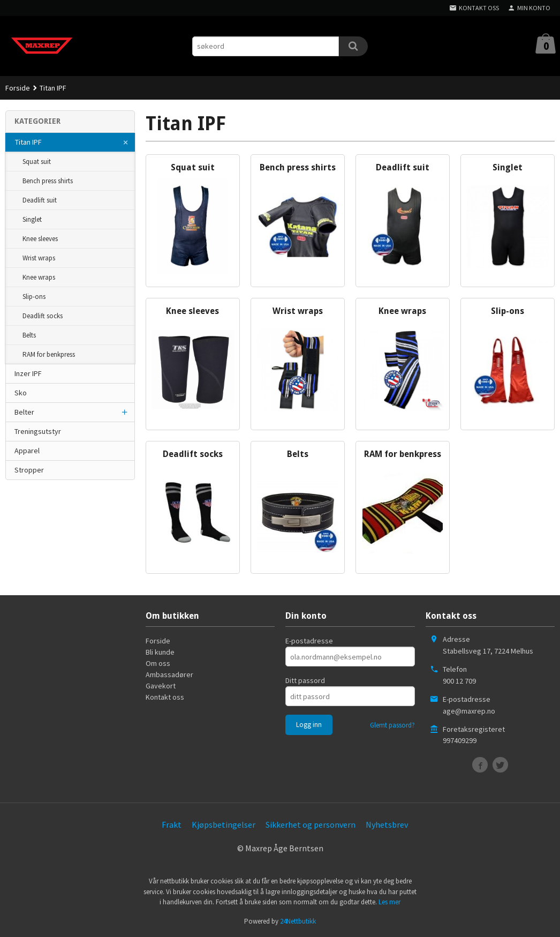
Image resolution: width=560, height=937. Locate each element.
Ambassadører (169, 674)
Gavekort (161, 686)
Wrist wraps (39, 258)
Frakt (172, 824)
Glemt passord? (392, 725)
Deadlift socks (43, 316)
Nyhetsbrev (387, 824)
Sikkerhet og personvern (311, 824)
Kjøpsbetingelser (224, 824)
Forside (18, 88)
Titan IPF (28, 142)
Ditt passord (305, 680)
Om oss (158, 663)
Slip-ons (34, 297)
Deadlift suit (40, 200)
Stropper (29, 470)
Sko (21, 393)
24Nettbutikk (298, 921)
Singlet (32, 219)
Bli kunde (160, 652)
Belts (29, 335)
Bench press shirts (48, 181)
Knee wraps (39, 277)
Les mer (389, 902)
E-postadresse (309, 641)
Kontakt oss (165, 697)
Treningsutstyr (38, 431)
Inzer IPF (28, 373)
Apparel (27, 451)
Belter (24, 412)
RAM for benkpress (49, 354)
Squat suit (37, 162)
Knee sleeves (40, 239)
